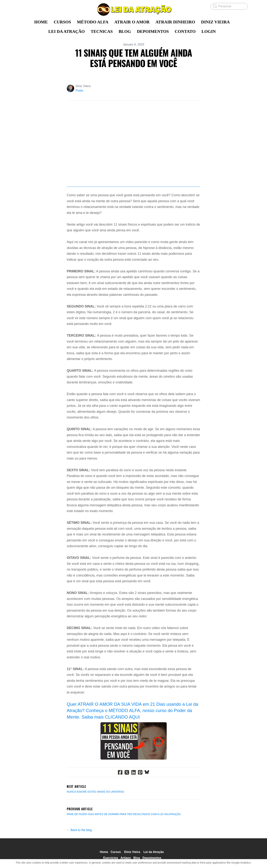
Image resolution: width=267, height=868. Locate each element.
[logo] (133, 9)
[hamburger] (22, 6)
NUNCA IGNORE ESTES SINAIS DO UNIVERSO (95, 792)
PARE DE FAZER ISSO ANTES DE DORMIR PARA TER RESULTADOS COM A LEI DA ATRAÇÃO (124, 814)
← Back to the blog (79, 830)
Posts (79, 91)
